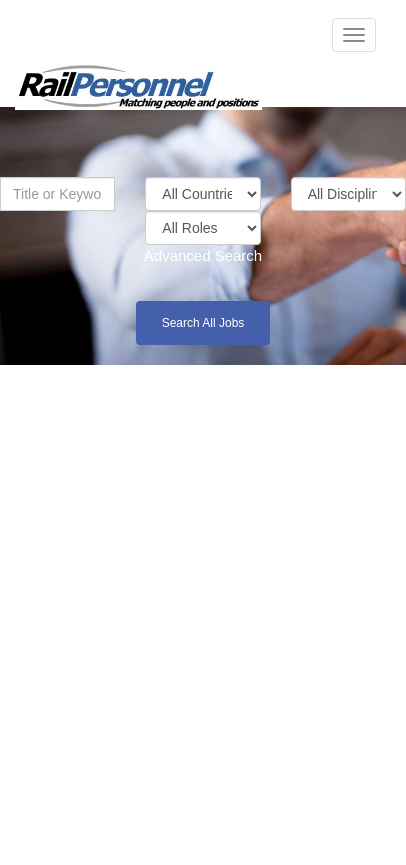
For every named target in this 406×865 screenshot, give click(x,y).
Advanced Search (203, 255)
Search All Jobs (203, 323)
